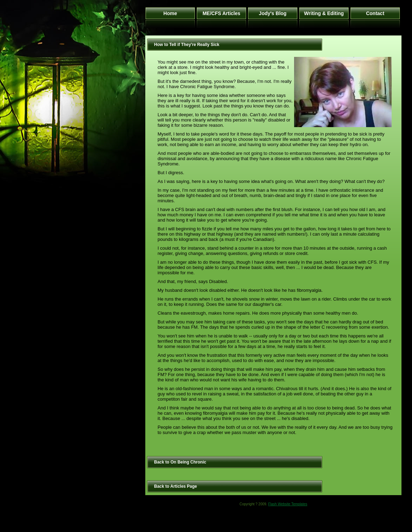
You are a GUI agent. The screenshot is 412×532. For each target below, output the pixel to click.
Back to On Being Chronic (180, 462)
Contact (375, 13)
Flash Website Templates (288, 504)
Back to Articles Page (175, 486)
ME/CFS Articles (221, 13)
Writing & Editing (324, 13)
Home (170, 13)
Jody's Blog (273, 13)
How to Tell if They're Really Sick (187, 45)
